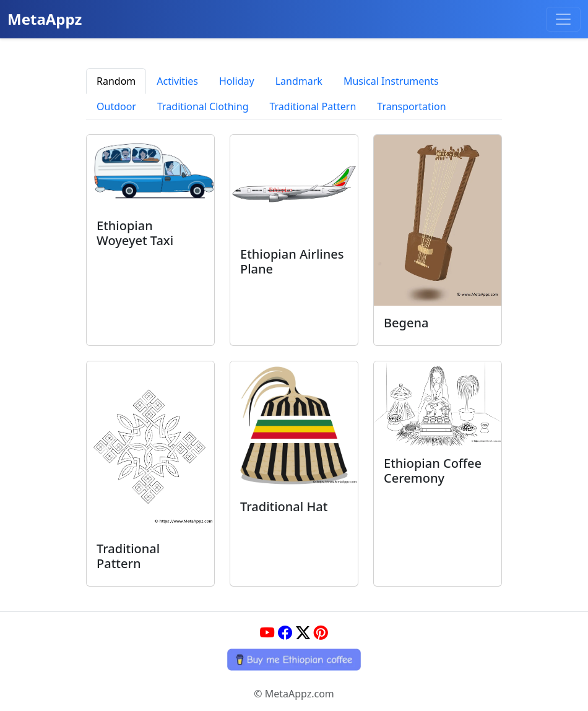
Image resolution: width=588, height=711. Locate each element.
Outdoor (116, 106)
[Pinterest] (321, 632)
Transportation (411, 106)
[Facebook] (285, 632)
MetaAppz (45, 19)
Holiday (237, 81)
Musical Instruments (391, 81)
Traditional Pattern (313, 106)
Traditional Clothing (203, 106)
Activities (177, 81)
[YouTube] (267, 632)
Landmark (299, 81)
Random (116, 81)
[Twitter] (303, 632)
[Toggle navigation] (563, 19)
